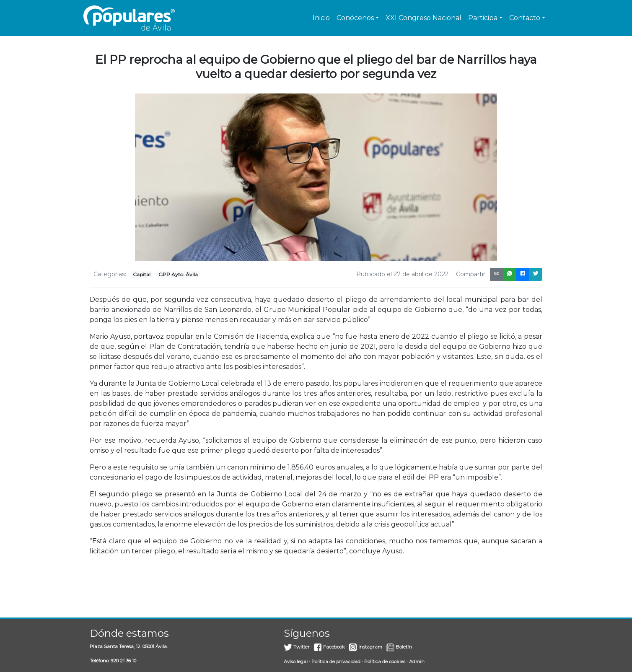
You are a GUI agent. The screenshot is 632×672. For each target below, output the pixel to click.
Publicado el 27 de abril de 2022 (402, 274)
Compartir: (471, 274)
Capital (142, 274)
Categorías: (110, 274)
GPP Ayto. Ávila (178, 274)
